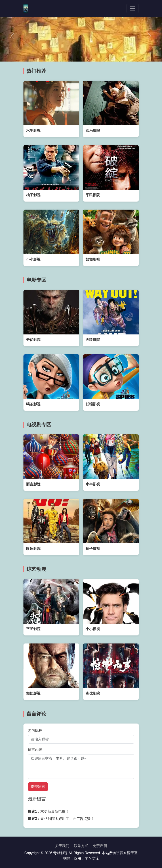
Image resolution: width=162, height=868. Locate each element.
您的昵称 (35, 731)
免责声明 (100, 846)
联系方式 (81, 846)
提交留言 (38, 787)
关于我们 (62, 846)
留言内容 (35, 750)
